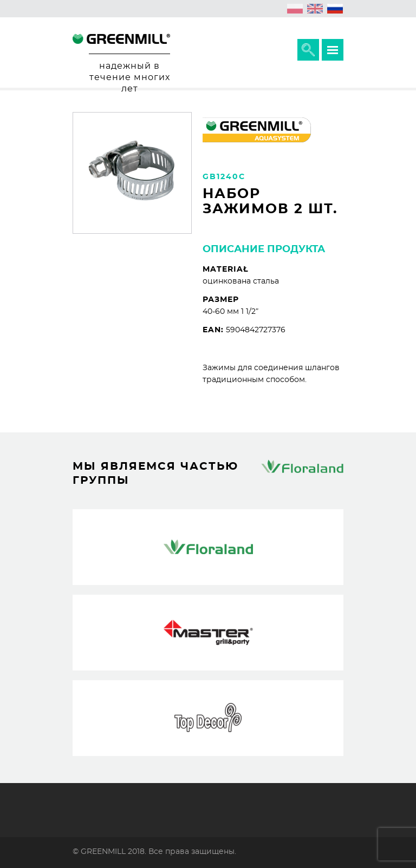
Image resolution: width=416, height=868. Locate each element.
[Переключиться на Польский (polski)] (295, 9)
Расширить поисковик (308, 50)
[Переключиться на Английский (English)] (315, 9)
